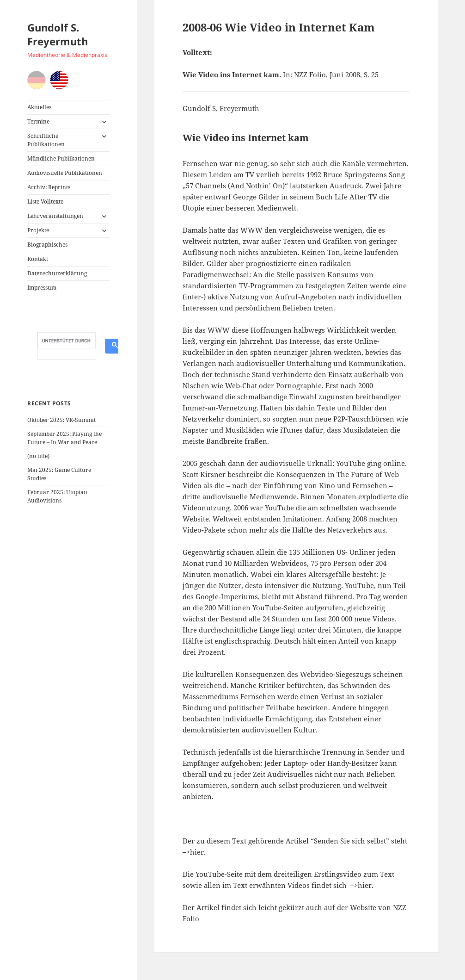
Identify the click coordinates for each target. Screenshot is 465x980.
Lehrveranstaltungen (55, 216)
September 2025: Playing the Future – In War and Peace (64, 438)
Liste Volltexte (45, 202)
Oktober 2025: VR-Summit (61, 420)
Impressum (42, 288)
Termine (38, 121)
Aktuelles (39, 107)
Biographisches (47, 245)
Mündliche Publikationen (61, 158)
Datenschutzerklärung (57, 273)
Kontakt (38, 259)
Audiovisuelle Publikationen (65, 173)
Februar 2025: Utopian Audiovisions (57, 496)
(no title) (38, 456)
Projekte (38, 230)
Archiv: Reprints (49, 187)
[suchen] (67, 341)
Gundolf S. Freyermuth (58, 34)
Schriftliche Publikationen (46, 140)
